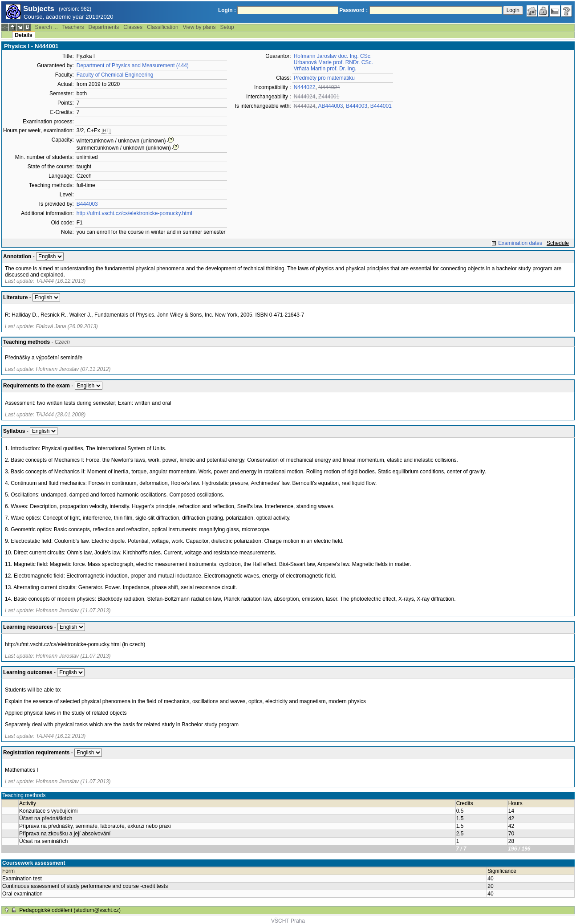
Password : (353, 10)
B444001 (381, 106)
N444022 (305, 87)
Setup (227, 27)
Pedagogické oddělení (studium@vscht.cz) (70, 910)
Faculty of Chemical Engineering (115, 75)
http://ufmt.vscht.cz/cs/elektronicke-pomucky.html (134, 213)
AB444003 (330, 106)
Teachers (73, 27)
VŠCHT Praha (288, 921)
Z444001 (329, 97)
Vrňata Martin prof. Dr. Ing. (325, 69)
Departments (104, 27)
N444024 (329, 87)
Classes (133, 27)
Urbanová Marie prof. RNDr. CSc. (333, 62)
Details (23, 35)
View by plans (199, 27)
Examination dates (520, 243)
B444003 (87, 204)
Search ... (46, 27)
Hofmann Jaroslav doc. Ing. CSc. (333, 56)
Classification (163, 27)
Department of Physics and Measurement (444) (133, 65)
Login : (227, 10)
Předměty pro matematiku (324, 78)
